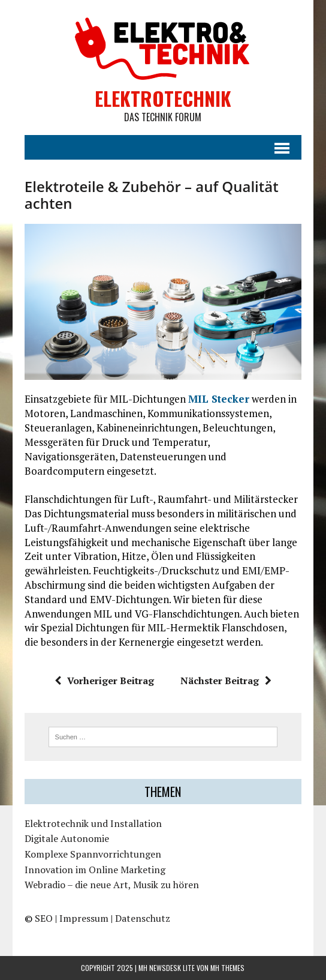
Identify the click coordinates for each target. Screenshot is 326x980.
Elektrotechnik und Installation (93, 823)
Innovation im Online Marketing (95, 870)
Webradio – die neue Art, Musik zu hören (112, 885)
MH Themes (227, 968)
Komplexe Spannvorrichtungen (93, 854)
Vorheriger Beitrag (104, 681)
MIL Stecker (219, 399)
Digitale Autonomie (67, 838)
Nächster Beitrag (226, 681)
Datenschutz (143, 918)
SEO (44, 918)
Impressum (84, 918)
